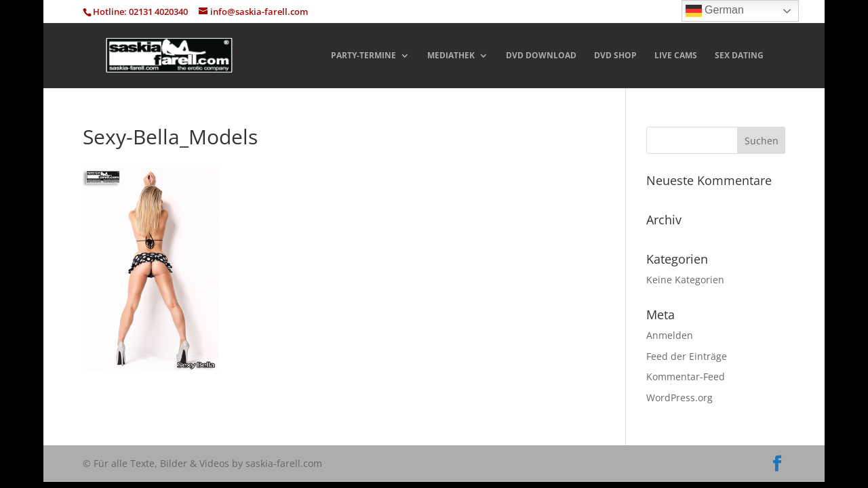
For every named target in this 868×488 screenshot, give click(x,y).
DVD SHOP (615, 56)
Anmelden (670, 335)
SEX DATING (739, 56)
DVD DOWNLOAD (541, 56)
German (715, 11)
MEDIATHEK (451, 56)
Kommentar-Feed (686, 377)
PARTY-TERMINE (363, 56)
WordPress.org (679, 398)
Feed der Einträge (687, 356)
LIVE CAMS (676, 56)
